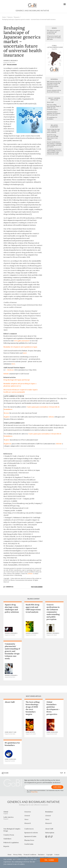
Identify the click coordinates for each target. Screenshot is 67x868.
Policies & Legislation (11, 843)
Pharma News (29, 840)
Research (17, 17)
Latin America (13, 818)
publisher (30, 574)
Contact (57, 855)
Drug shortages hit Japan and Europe (17, 380)
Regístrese (8, 444)
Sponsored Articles (31, 833)
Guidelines (7, 839)
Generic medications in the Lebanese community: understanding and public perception (54, 144)
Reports (6, 846)
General (27, 816)
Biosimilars (49, 812)
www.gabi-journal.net (22, 341)
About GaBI (50, 102)
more (25, 353)
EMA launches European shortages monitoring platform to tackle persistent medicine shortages (54, 85)
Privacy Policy (34, 792)
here (13, 364)
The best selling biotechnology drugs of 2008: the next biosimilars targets (54, 107)
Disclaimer (41, 855)
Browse (6, 413)
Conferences (29, 829)
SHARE (5, 773)
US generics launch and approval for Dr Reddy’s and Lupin (54, 38)
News (26, 819)
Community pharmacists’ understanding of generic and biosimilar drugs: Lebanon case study (54, 151)
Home (4, 17)
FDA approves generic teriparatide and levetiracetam (54, 32)
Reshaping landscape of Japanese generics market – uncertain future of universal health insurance (29, 20)
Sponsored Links (30, 836)
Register (7, 417)
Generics (10, 17)
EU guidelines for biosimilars (52, 118)
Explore (7, 440)
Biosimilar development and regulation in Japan (20, 347)
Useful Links (29, 844)
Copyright (49, 855)
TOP (63, 773)
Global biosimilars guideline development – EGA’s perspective (54, 113)
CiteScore (11, 370)
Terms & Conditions (30, 855)
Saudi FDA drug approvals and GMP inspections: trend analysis (53, 137)
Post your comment (12, 65)
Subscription (50, 833)
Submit (6, 374)
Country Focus (9, 835)
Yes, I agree (49, 860)
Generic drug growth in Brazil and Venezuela (54, 91)
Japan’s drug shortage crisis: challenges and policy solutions (53, 131)
